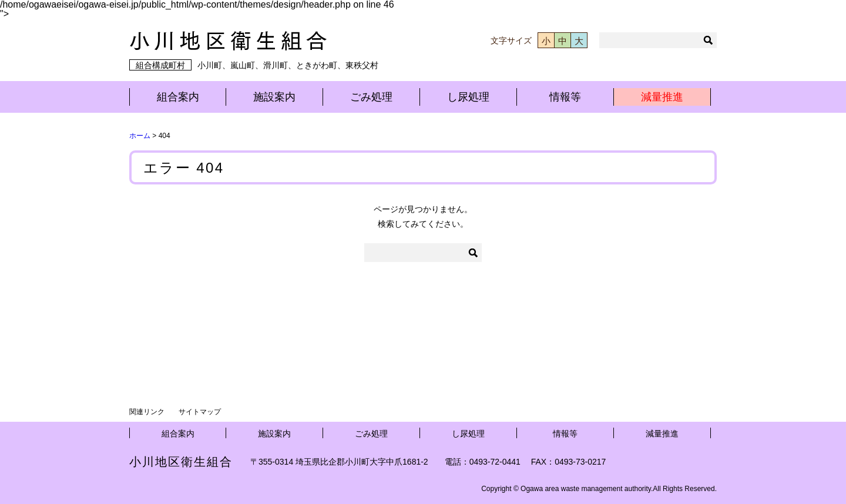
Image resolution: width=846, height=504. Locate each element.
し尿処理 (468, 97)
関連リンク (147, 412)
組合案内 (178, 97)
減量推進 (662, 97)
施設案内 (274, 97)
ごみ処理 (371, 97)
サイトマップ (200, 412)
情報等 (565, 97)
